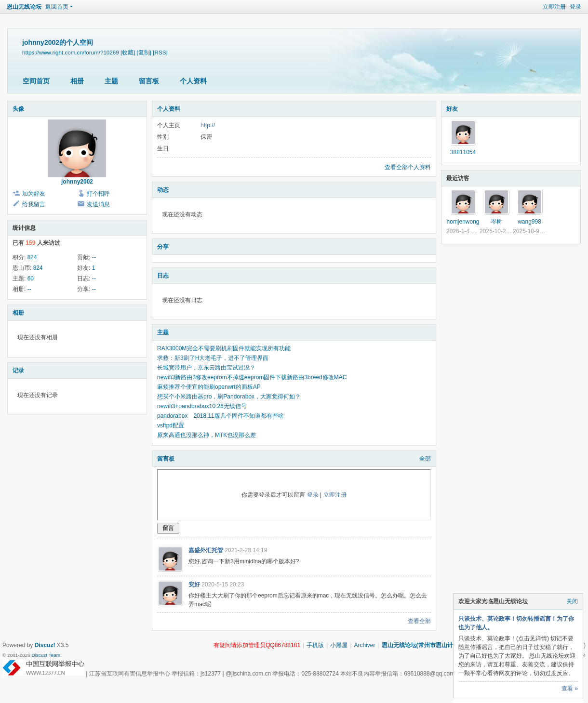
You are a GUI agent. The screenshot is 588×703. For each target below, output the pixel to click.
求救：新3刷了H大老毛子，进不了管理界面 (213, 358)
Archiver (364, 645)
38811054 (463, 152)
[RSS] (160, 52)
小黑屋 (339, 645)
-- (94, 257)
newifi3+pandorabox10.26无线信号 (202, 406)
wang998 (529, 222)
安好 (194, 584)
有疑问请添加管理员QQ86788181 (257, 645)
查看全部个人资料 (408, 167)
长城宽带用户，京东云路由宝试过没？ (206, 368)
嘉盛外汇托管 (206, 550)
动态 (163, 190)
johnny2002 (77, 182)
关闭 (572, 601)
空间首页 (36, 81)
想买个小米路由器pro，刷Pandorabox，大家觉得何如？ (229, 397)
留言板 (149, 81)
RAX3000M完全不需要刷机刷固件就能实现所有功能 (224, 348)
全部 (425, 459)
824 (32, 257)
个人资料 (193, 81)
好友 (452, 109)
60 (31, 279)
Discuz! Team (46, 655)
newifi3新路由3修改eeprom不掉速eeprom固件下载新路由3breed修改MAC (252, 377)
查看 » (570, 689)
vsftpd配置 (171, 425)
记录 (18, 371)
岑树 (496, 222)
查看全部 (419, 621)
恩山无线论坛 (24, 7)
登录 (575, 7)
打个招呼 (98, 194)
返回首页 (57, 7)
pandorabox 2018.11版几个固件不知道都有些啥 (220, 416)
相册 (77, 81)
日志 (163, 276)
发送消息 (98, 204)
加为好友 (34, 194)
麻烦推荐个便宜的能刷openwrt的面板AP (209, 387)
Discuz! (45, 645)
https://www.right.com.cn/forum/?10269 (71, 52)
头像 (18, 109)
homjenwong (463, 222)
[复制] (144, 52)
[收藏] (128, 52)
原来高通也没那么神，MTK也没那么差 (207, 435)
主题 (111, 81)
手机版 (315, 645)
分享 (163, 247)
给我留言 (34, 204)
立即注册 (554, 7)
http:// (208, 125)
